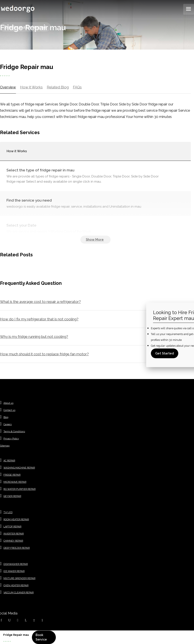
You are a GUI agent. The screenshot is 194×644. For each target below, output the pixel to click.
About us (8, 403)
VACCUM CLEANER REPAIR (19, 593)
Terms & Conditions (14, 432)
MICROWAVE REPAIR (15, 482)
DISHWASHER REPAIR (16, 564)
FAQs (77, 87)
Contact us (9, 410)
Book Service (41, 637)
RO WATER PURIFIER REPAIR (20, 489)
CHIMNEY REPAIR (13, 541)
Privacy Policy (11, 439)
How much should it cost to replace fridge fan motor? (44, 354)
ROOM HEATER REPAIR (16, 519)
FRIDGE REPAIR (12, 475)
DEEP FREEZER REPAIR (17, 548)
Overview (8, 87)
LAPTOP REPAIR (12, 527)
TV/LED (8, 512)
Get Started (165, 353)
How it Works (31, 87)
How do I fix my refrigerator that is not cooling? (39, 319)
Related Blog (58, 87)
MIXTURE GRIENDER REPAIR (19, 578)
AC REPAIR (9, 461)
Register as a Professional (25, 27)
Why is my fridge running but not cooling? (34, 337)
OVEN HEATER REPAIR (16, 585)
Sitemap (5, 446)
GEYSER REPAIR (12, 496)
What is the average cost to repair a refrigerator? (40, 302)
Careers (8, 424)
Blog (6, 417)
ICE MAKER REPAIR (14, 571)
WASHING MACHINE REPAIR (19, 468)
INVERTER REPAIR (14, 534)
